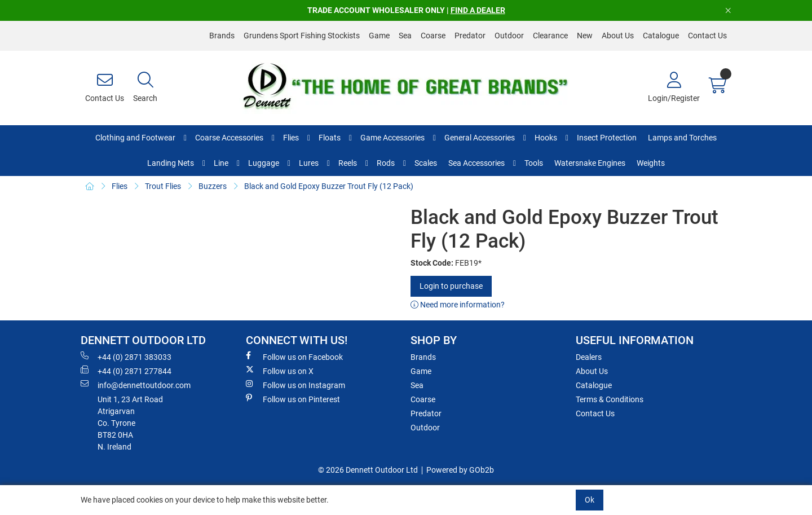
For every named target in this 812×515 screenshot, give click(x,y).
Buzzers (213, 186)
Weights (651, 163)
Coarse (433, 36)
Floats (330, 138)
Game (379, 36)
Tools (534, 163)
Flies (291, 138)
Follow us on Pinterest (293, 399)
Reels (348, 163)
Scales (426, 163)
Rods (386, 163)
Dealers (589, 357)
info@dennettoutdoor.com (136, 385)
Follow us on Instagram (295, 385)
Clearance (550, 36)
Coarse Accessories (229, 138)
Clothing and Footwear (135, 138)
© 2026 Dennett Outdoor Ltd (368, 470)
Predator (470, 36)
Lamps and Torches (682, 138)
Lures (309, 163)
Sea (405, 36)
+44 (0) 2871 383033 (126, 356)
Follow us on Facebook (294, 356)
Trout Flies (163, 186)
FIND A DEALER (478, 10)
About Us (618, 36)
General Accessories (480, 138)
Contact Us (707, 36)
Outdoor (509, 36)
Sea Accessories (476, 163)
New (585, 36)
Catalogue (661, 36)
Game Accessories (392, 138)
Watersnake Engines (590, 163)
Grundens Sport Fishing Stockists (302, 36)
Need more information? (458, 305)
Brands (222, 36)
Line (221, 163)
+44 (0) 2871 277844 (126, 371)
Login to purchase (451, 286)
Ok (590, 500)
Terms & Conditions (610, 399)
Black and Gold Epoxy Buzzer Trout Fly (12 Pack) (329, 186)
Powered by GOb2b (460, 470)
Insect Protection (607, 138)
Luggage (264, 163)
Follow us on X (280, 371)
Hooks (546, 138)
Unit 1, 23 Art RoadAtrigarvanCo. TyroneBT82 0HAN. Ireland (130, 423)
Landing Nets (171, 163)
